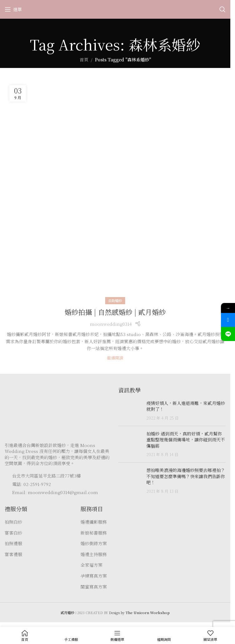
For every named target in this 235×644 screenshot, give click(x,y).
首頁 (84, 60)
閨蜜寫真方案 (94, 587)
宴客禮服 (13, 554)
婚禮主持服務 (94, 554)
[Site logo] (115, 9)
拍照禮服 (13, 543)
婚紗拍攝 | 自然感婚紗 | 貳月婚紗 (115, 312)
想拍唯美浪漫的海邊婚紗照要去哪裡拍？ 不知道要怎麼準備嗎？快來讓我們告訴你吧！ (186, 476)
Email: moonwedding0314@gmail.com (55, 492)
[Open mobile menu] (13, 9)
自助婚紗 (115, 300)
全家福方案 (91, 565)
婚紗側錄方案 (94, 543)
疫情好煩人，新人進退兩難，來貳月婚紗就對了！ (186, 406)
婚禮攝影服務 (94, 522)
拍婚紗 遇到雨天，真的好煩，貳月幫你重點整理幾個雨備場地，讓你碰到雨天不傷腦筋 (186, 440)
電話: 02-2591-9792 (32, 484)
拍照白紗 (13, 522)
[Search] (223, 9)
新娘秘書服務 (94, 533)
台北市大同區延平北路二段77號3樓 (47, 476)
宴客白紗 (13, 533)
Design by (139, 613)
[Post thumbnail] (130, 411)
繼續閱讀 (115, 358)
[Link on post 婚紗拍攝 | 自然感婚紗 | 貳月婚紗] (115, 191)
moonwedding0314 (111, 324)
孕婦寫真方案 (94, 576)
